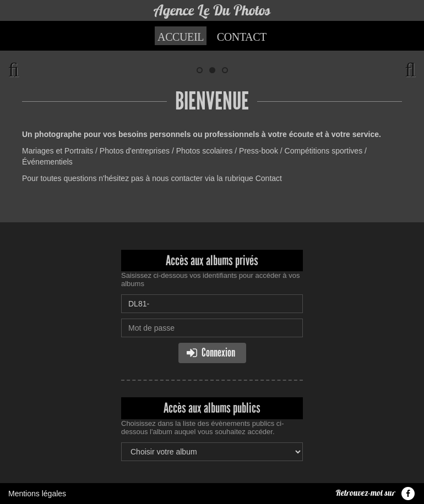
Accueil (181, 37)
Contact (242, 37)
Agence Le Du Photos (212, 10)
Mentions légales (37, 494)
